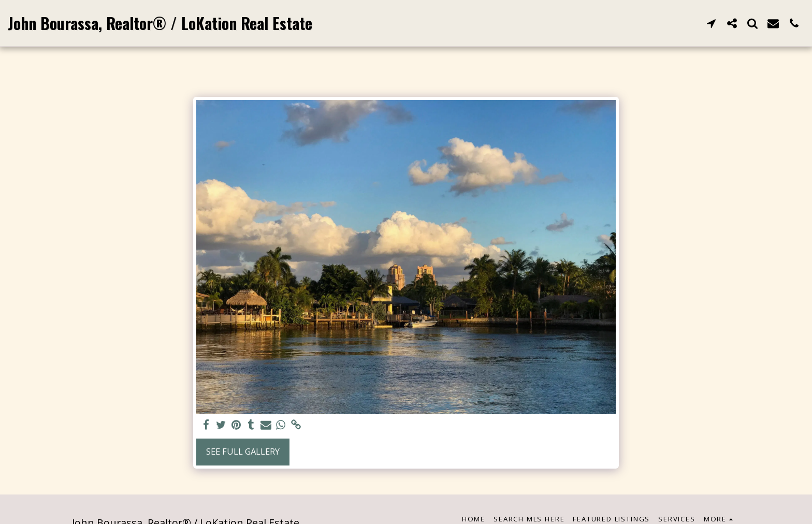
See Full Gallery (243, 451)
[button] (711, 23)
